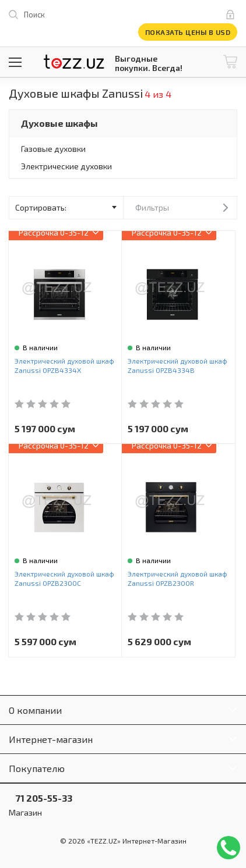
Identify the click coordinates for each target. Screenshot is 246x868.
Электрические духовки (66, 166)
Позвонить (229, 848)
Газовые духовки (53, 149)
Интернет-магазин (51, 739)
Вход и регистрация (233, 15)
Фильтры (152, 207)
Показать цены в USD (188, 32)
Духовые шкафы (59, 123)
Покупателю (37, 768)
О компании (35, 710)
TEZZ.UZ (74, 62)
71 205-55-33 (41, 798)
